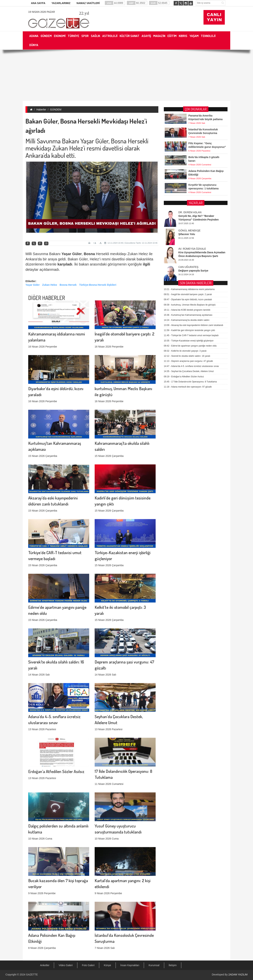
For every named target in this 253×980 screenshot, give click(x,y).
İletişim (173, 965)
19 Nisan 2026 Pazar (42, 12)
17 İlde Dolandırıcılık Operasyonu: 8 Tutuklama (190, 283)
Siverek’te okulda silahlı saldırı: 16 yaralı (187, 257)
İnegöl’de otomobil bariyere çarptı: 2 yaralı (188, 196)
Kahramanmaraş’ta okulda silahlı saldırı (187, 222)
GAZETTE (32, 975)
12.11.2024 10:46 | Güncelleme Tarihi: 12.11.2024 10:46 (131, 243)
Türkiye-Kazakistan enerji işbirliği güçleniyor (189, 242)
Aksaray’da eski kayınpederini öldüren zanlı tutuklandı (193, 227)
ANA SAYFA (38, 3)
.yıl (84, 13)
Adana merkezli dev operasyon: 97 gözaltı (188, 288)
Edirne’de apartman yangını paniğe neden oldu (190, 247)
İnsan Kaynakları (130, 965)
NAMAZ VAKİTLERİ (88, 3)
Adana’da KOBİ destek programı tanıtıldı (187, 211)
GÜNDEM (56, 110)
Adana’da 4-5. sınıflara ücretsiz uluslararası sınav (191, 268)
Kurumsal (154, 965)
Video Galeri (66, 965)
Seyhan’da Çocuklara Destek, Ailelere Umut (189, 273)
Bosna (89, 254)
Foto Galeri (88, 965)
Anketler (45, 965)
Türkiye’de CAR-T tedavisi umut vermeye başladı (191, 237)
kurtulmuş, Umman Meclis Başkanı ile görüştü (190, 206)
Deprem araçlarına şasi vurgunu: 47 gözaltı (188, 263)
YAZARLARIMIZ (61, 3)
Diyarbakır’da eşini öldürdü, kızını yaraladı (188, 201)
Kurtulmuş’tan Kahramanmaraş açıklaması (188, 216)
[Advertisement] (127, 75)
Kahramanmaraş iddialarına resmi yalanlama (189, 191)
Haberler (41, 110)
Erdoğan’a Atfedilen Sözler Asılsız (56, 734)
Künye (107, 965)
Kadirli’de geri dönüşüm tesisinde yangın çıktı (189, 232)
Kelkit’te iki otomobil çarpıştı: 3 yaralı (185, 252)
